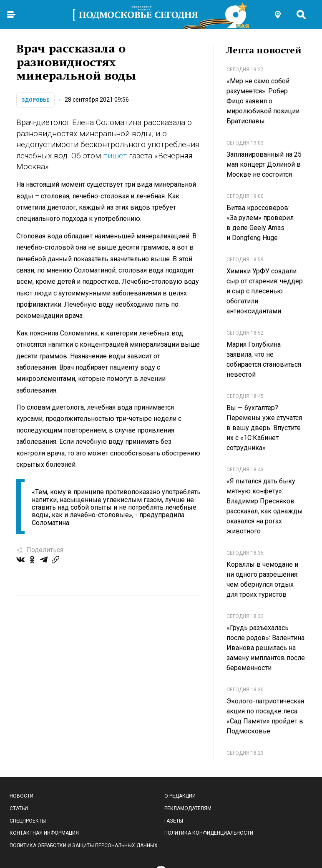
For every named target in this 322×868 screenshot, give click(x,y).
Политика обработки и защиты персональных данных (84, 845)
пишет (115, 156)
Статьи (19, 808)
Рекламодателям (188, 808)
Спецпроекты (28, 821)
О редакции (180, 796)
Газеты (174, 821)
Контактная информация (44, 833)
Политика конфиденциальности (209, 833)
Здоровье (35, 100)
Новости (21, 796)
